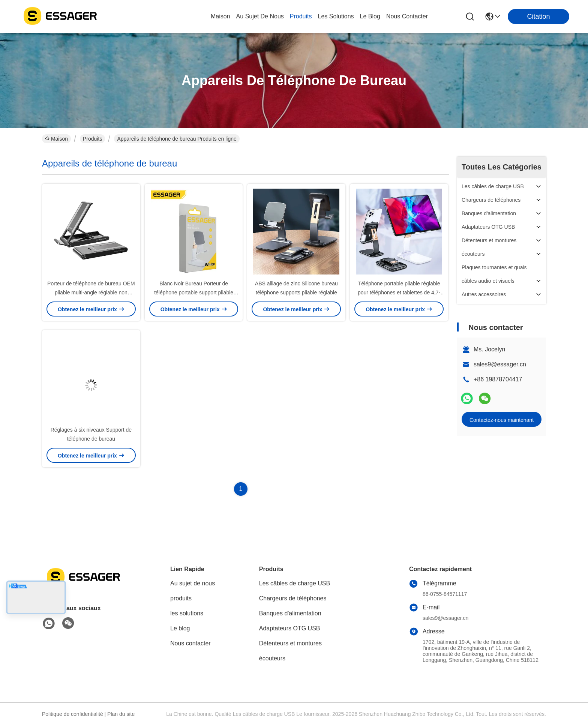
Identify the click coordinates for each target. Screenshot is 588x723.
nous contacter (407, 16)
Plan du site (121, 714)
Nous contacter (190, 643)
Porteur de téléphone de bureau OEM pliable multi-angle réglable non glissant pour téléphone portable (91, 292)
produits (301, 16)
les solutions (336, 16)
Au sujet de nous (193, 583)
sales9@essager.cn (500, 364)
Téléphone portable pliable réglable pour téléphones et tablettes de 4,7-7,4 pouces (399, 292)
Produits (92, 139)
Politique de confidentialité (73, 714)
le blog (370, 16)
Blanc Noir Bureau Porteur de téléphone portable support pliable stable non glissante (194, 292)
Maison (220, 16)
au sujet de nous (260, 16)
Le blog (180, 628)
